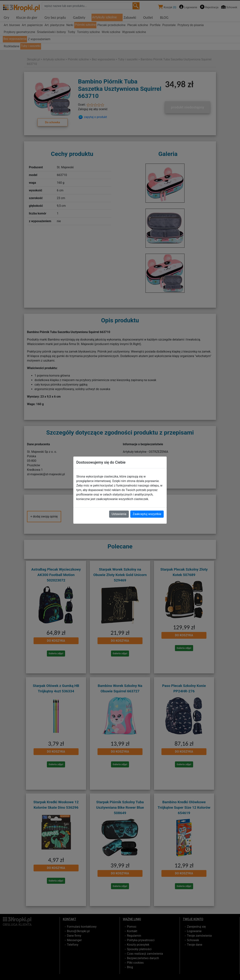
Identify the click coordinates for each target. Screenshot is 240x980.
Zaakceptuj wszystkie (147, 514)
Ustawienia (119, 514)
